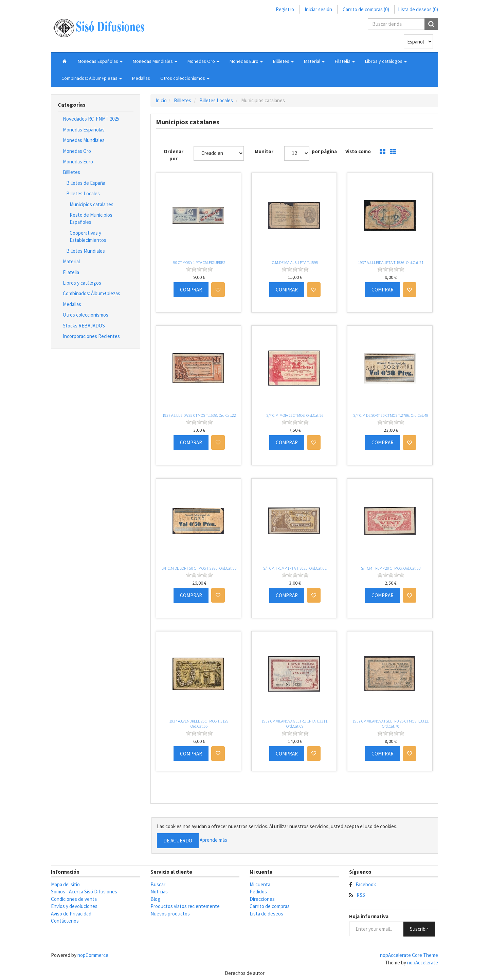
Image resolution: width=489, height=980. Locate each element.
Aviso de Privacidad (71, 914)
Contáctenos (65, 921)
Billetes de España (86, 183)
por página (324, 151)
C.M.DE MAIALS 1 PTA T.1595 (295, 262)
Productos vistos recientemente (185, 906)
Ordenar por (174, 155)
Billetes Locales (83, 193)
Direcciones (262, 899)
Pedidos (258, 892)
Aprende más (213, 840)
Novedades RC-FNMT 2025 (91, 119)
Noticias (159, 892)
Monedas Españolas (84, 130)
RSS (361, 895)
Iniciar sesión (318, 9)
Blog (155, 899)
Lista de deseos (266, 914)
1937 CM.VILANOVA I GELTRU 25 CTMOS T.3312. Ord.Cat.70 (391, 724)
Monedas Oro (77, 151)
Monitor (264, 151)
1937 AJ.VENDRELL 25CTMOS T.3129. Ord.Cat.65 (199, 724)
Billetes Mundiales (86, 251)
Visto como (358, 151)
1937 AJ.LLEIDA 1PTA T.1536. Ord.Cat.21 (391, 262)
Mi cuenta (260, 884)
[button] (100, 61)
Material (71, 261)
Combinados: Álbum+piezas (92, 293)
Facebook (366, 884)
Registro (285, 9)
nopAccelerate (423, 963)
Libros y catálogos (82, 283)
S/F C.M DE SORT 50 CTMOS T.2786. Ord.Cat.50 (199, 568)
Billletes (71, 172)
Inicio (161, 100)
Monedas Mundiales (84, 140)
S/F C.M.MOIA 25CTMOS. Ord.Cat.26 (295, 415)
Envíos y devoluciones (74, 906)
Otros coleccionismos (86, 315)
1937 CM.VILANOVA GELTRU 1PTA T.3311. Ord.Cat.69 (295, 724)
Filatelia (71, 272)
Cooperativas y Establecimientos (88, 236)
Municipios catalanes (92, 204)
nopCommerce (93, 955)
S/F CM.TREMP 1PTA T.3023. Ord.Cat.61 (295, 568)
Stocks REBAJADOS (84, 326)
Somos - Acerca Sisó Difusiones (84, 892)
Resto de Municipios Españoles (91, 218)
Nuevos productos (170, 914)
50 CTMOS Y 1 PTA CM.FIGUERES (199, 262)
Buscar (158, 884)
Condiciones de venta (74, 899)
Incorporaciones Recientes (91, 336)
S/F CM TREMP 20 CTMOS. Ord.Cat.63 (391, 568)
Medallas (141, 78)
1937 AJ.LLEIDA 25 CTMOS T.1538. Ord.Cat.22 (199, 415)
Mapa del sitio (65, 884)
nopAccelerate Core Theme (409, 955)
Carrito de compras (270, 906)
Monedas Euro (78, 162)
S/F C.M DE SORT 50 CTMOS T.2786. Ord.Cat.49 (391, 415)
